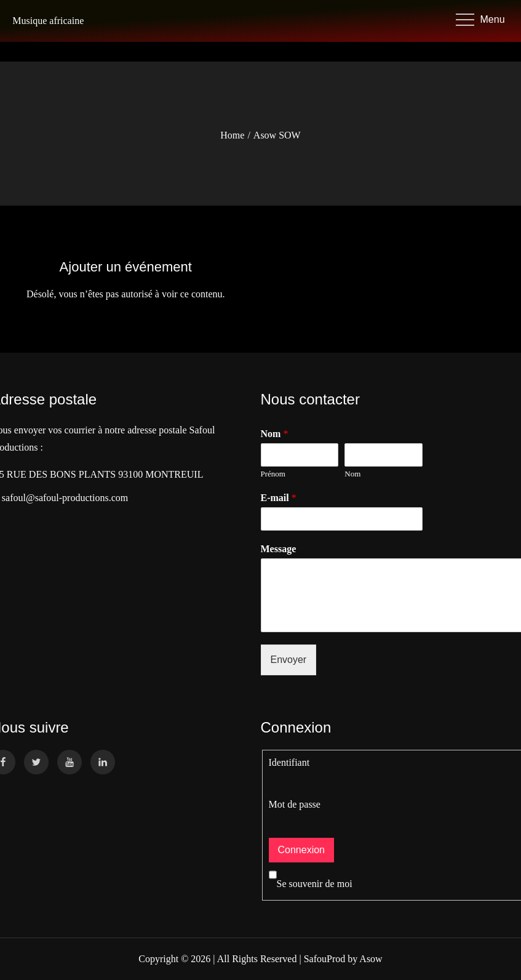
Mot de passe (295, 804)
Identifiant (289, 762)
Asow (371, 959)
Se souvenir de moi (311, 884)
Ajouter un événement (126, 267)
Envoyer (289, 660)
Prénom (273, 474)
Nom (352, 474)
